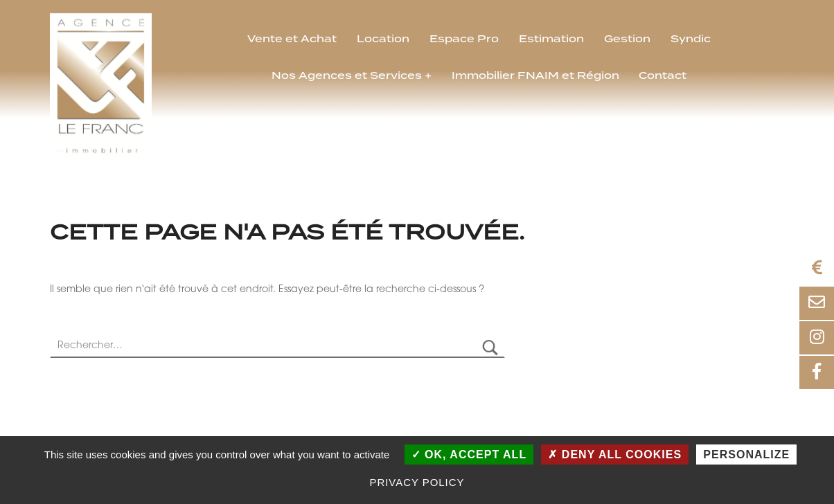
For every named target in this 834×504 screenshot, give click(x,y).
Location (383, 39)
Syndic (691, 39)
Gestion (627, 39)
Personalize (746, 454)
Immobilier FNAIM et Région (535, 76)
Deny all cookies (615, 454)
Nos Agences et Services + (352, 76)
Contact (663, 76)
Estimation (551, 39)
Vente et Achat (292, 39)
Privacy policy (417, 482)
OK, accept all (469, 454)
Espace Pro (464, 39)
